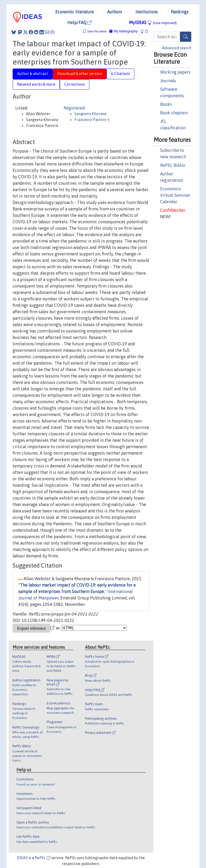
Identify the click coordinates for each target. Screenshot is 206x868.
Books (166, 104)
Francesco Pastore (91, 120)
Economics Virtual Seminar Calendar (175, 195)
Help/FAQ (80, 22)
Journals (168, 81)
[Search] (186, 37)
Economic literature (75, 12)
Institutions (147, 12)
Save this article (97, 31)
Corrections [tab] (75, 84)
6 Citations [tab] (120, 74)
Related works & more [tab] (36, 84)
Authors (115, 12)
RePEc (43, 858)
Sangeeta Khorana (90, 114)
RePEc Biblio (173, 165)
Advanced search (177, 48)
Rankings (180, 12)
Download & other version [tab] (80, 74)
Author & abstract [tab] (33, 74)
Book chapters (174, 113)
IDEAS (22, 858)
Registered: (75, 108)
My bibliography (123, 31)
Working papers (175, 72)
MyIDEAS (153, 22)
